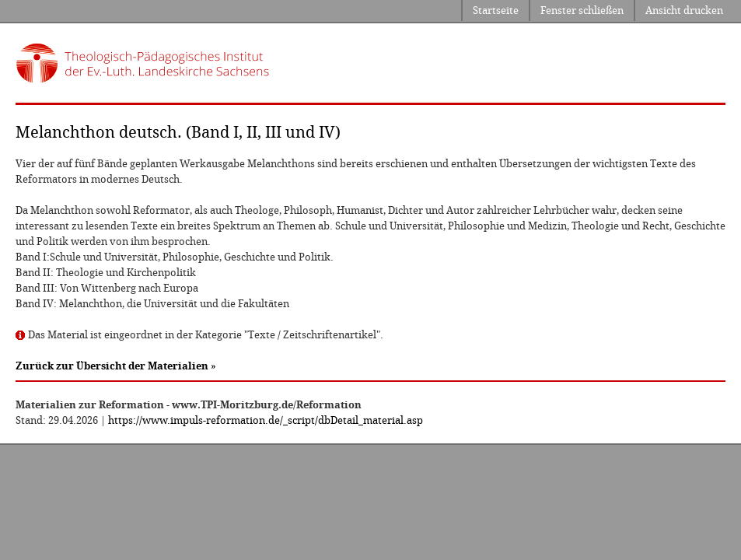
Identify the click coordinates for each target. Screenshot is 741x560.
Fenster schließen (582, 10)
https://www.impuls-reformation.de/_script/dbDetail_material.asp (266, 420)
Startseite (496, 10)
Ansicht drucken (684, 10)
